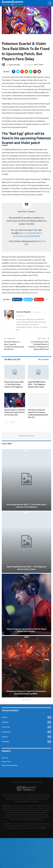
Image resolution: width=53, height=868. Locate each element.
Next (14, 422)
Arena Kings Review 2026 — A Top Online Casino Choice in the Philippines (26, 506)
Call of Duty (6, 727)
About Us (5, 758)
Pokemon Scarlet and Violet (13, 89)
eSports (5, 717)
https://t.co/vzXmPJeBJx (30, 233)
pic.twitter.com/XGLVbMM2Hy (27, 236)
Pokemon (12, 38)
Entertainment (6, 732)
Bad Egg (46, 191)
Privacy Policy (6, 762)
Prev (7, 422)
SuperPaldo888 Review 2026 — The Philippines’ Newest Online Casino (27, 568)
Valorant (5, 737)
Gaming (5, 38)
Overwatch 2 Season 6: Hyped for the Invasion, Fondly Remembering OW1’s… (27, 692)
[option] (26, 574)
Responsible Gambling (10, 765)
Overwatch (5, 742)
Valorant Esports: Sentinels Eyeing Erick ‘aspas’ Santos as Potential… (27, 630)
